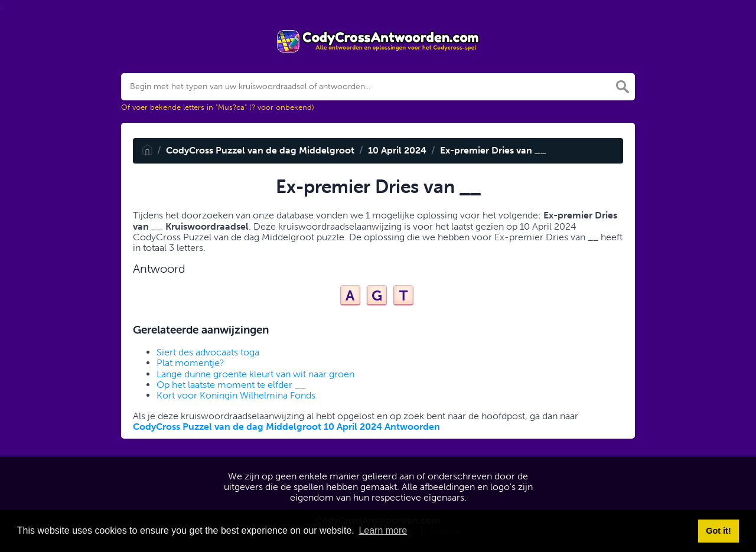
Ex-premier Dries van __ (493, 150)
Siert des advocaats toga (208, 352)
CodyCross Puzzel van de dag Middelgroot (260, 150)
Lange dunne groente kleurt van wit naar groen (255, 374)
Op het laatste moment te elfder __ (231, 385)
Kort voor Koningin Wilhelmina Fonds (236, 395)
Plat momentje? (190, 363)
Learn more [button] (383, 530)
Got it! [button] (718, 531)
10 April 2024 (397, 150)
